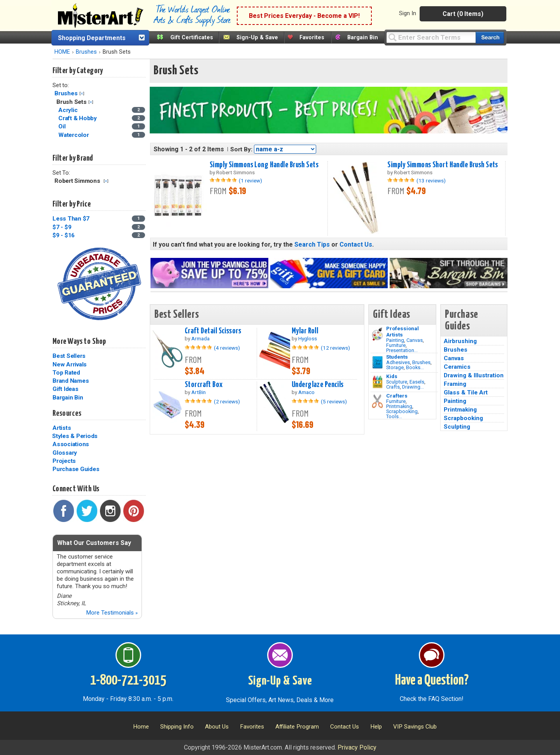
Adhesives (398, 362)
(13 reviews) (431, 180)
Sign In (408, 13)
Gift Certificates (192, 38)
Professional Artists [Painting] (402, 331)
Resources (67, 413)
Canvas (415, 340)
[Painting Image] (377, 334)
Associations (71, 444)
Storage (395, 367)
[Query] (431, 37)
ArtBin (199, 392)
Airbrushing (460, 341)
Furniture (396, 345)
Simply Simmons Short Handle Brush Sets (443, 165)
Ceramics (457, 367)
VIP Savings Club (415, 727)
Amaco (306, 392)
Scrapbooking (402, 411)
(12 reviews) (335, 348)
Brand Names (71, 381)
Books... (415, 367)
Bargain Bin (363, 38)
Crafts (393, 387)
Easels (417, 382)
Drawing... (413, 387)
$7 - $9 (62, 227)
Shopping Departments (92, 38)
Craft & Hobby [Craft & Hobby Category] (78, 118)
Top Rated (66, 373)
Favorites (312, 38)
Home (141, 727)
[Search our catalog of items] (490, 38)
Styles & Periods (75, 436)
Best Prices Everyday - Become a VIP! (304, 16)
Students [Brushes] (397, 357)
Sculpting (457, 427)
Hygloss (308, 338)
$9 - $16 (64, 235)
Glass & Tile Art (466, 392)
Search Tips (312, 244)
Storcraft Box (204, 385)
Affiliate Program (297, 727)
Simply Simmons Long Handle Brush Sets (264, 165)
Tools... (394, 416)
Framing (455, 384)
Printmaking (399, 406)
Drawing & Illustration (474, 375)
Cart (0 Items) (463, 14)
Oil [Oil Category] (63, 126)
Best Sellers (69, 356)
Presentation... (402, 350)
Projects (64, 461)
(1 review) (250, 180)
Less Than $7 (71, 219)
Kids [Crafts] (392, 376)
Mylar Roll (305, 331)
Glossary (65, 453)
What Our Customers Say (94, 543)
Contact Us (356, 244)
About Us (217, 727)
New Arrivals (70, 364)
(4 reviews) (227, 348)
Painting (395, 340)
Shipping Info (177, 727)
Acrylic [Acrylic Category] (69, 110)
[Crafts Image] (377, 382)
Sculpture (397, 382)
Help (376, 727)
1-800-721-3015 (128, 681)
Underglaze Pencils (318, 385)
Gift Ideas (66, 389)
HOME (62, 52)
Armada (200, 338)
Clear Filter (82, 94)
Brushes (86, 52)
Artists (62, 428)
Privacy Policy (357, 747)
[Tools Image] (377, 401)
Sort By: (241, 149)
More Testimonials (112, 613)
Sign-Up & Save (257, 38)
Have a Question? (432, 681)
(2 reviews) (227, 401)
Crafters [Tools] (397, 396)
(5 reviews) (334, 401)
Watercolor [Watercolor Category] (74, 135)
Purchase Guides (76, 469)
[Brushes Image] (377, 363)
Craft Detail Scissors (213, 331)
